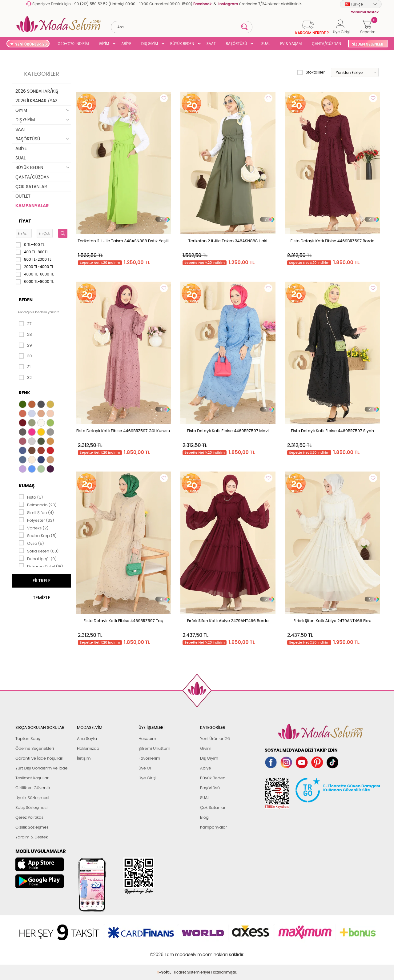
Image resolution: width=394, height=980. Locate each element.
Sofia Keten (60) (39, 551)
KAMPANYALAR (32, 206)
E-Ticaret (178, 951)
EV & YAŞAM (291, 44)
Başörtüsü (210, 788)
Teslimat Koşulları (32, 778)
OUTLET (23, 196)
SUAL (265, 44)
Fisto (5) (31, 497)
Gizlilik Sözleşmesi (32, 827)
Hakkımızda (88, 748)
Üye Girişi (147, 778)
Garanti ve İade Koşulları (39, 758)
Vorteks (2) (34, 528)
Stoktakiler (311, 72)
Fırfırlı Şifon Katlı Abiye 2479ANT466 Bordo (228, 621)
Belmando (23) (38, 504)
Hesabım (147, 739)
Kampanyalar (214, 827)
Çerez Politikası (30, 817)
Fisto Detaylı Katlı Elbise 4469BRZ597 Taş (123, 621)
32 (25, 378)
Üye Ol (145, 768)
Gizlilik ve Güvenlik (33, 788)
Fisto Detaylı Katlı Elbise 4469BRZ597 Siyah (332, 431)
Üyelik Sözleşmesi (32, 798)
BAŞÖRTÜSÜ (236, 44)
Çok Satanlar (213, 807)
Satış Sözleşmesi (31, 807)
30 (25, 356)
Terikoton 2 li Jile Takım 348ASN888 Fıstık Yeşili (123, 241)
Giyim (206, 748)
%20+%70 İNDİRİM (73, 44)
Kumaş (27, 486)
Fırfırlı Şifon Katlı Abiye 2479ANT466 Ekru (332, 621)
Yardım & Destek (32, 837)
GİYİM (104, 44)
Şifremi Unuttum (154, 748)
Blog (204, 817)
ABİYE (126, 44)
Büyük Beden (213, 778)
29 (25, 345)
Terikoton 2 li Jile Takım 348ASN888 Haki (228, 241)
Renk (24, 393)
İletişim (84, 758)
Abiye (205, 768)
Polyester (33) (36, 520)
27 (25, 324)
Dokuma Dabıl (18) (41, 566)
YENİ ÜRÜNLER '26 (31, 44)
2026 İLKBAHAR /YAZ (36, 101)
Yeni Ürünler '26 (215, 739)
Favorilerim (149, 758)
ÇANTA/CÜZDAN (326, 44)
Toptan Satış (28, 739)
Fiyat (25, 221)
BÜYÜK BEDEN (182, 44)
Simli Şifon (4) (36, 512)
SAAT (211, 44)
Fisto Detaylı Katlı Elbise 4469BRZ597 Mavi (228, 431)
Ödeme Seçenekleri (35, 748)
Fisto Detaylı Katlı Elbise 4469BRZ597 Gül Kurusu (123, 431)
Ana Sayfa (87, 739)
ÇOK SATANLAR (31, 187)
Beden (26, 300)
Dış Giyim (209, 758)
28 (25, 335)
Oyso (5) (31, 543)
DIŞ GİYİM (150, 44)
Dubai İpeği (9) (38, 558)
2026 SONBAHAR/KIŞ (37, 91)
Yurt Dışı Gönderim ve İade (41, 768)
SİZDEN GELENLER (368, 44)
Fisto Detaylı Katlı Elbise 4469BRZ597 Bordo (332, 241)
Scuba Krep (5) (38, 535)
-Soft (163, 951)
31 (25, 367)
